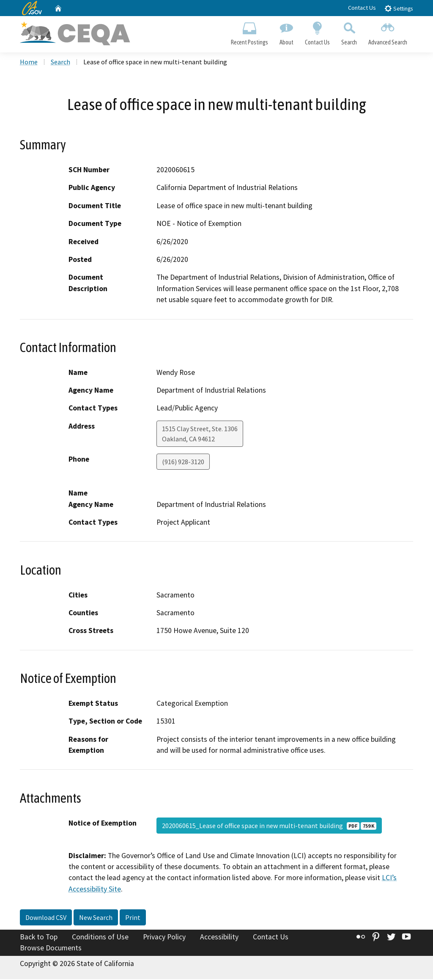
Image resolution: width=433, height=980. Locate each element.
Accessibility (219, 938)
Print (133, 919)
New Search (96, 919)
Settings (399, 8)
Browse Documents (51, 949)
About (286, 32)
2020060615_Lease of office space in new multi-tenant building (269, 826)
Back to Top (39, 938)
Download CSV (46, 919)
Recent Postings (249, 32)
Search (349, 32)
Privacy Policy (164, 938)
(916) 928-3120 (183, 462)
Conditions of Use (100, 938)
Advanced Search (388, 32)
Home (29, 63)
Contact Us (362, 8)
